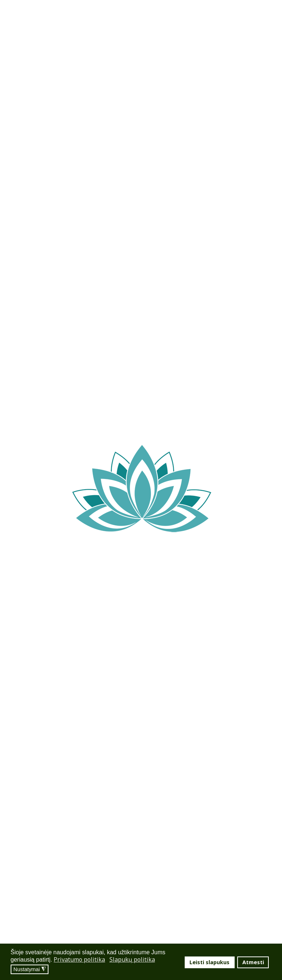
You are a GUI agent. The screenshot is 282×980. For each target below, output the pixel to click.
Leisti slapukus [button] (209, 962)
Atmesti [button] (253, 962)
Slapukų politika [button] (132, 959)
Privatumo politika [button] (79, 959)
